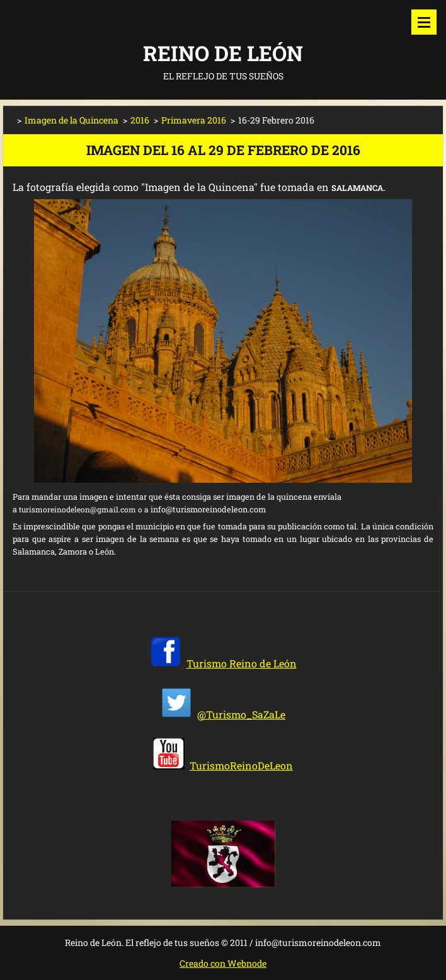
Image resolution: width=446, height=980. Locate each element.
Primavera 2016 (194, 120)
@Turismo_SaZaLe (241, 714)
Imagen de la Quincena (71, 120)
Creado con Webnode (223, 963)
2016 (140, 120)
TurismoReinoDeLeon (241, 765)
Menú (424, 22)
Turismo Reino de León (242, 663)
